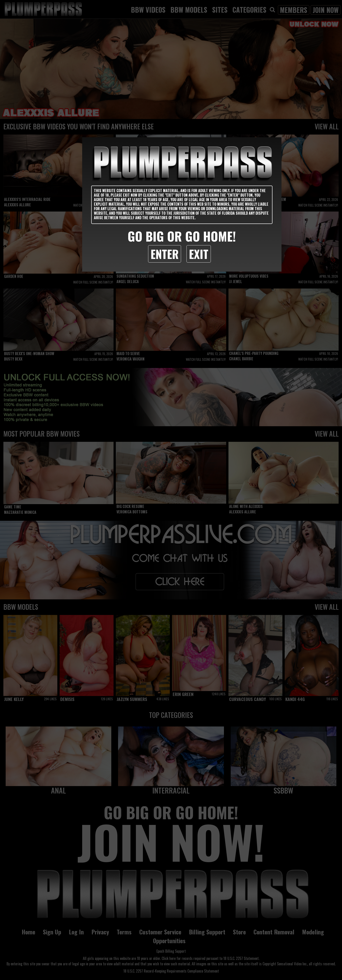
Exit (199, 254)
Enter (165, 254)
